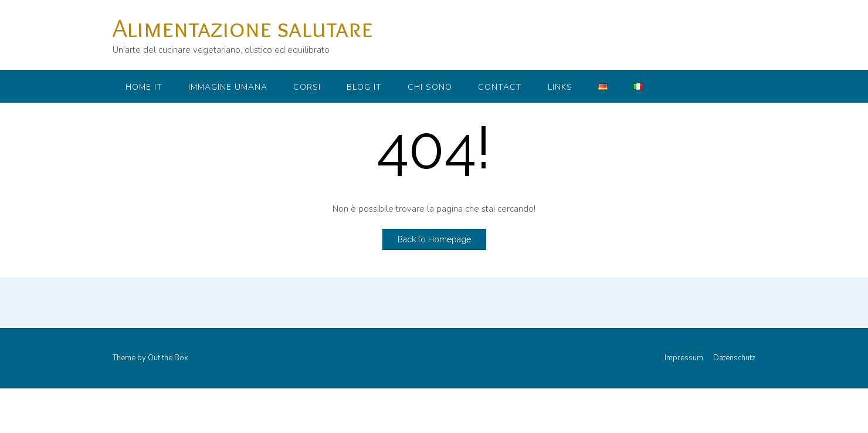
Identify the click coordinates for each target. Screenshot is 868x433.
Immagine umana (228, 87)
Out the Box (168, 358)
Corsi (307, 87)
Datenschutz (734, 358)
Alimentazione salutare (243, 28)
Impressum (684, 358)
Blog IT (364, 87)
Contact (500, 87)
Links (560, 87)
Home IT (144, 87)
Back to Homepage (434, 239)
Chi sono (430, 87)
